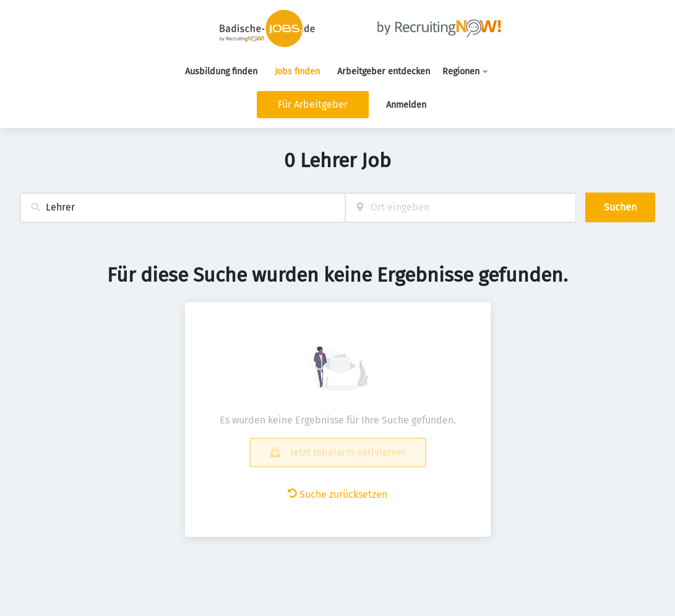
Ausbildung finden (221, 72)
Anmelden (406, 105)
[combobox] (183, 208)
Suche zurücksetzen (337, 494)
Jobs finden (297, 72)
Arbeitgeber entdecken (384, 72)
